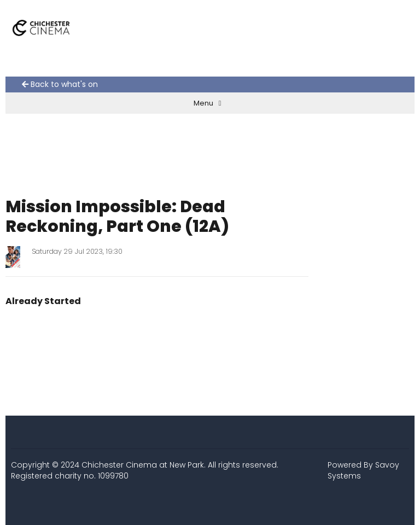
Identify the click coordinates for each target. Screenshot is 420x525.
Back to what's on (60, 84)
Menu (208, 103)
